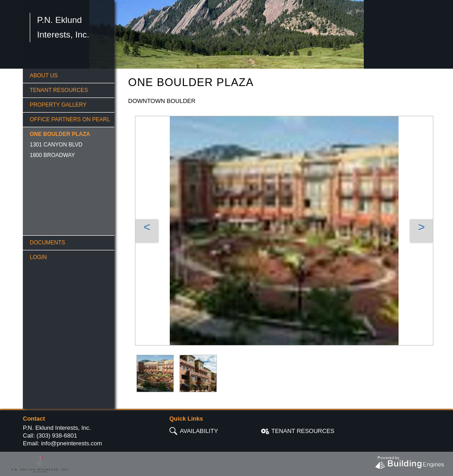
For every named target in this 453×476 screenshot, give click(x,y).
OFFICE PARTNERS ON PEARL (70, 119)
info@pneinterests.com (72, 443)
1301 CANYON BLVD (56, 145)
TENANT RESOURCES (59, 90)
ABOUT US (44, 76)
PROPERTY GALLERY (58, 105)
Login (38, 257)
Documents (47, 243)
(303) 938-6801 (57, 435)
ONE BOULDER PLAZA (60, 134)
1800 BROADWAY (52, 155)
